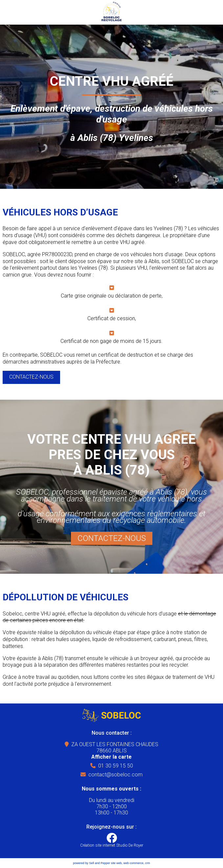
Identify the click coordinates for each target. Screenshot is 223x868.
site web (116, 863)
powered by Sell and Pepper (91, 863)
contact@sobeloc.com (115, 775)
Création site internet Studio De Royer (112, 845)
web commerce (134, 863)
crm (148, 863)
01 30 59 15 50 (116, 766)
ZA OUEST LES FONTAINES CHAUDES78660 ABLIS (115, 751)
